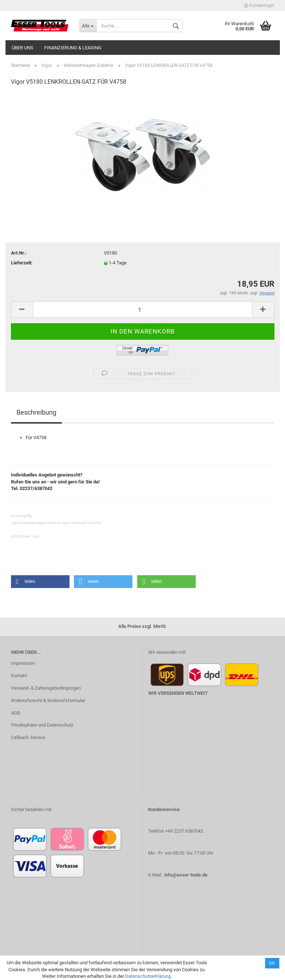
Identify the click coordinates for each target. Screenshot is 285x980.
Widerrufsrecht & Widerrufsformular (48, 700)
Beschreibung (36, 412)
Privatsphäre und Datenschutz (42, 725)
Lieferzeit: (22, 263)
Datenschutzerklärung (148, 976)
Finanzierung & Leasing (73, 48)
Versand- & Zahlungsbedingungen (46, 688)
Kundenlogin (259, 5)
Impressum (23, 663)
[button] (40, 582)
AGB (16, 713)
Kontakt (19, 676)
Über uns (22, 48)
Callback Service (28, 737)
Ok (272, 963)
